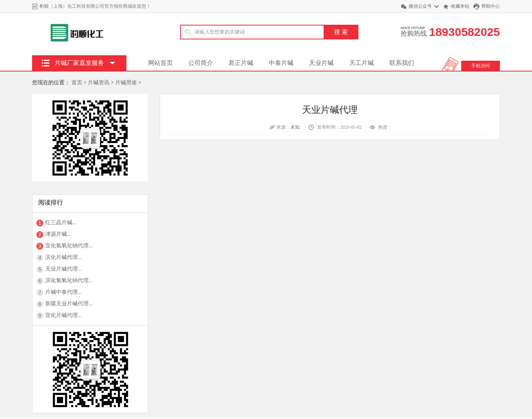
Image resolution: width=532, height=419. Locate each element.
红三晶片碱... (61, 222)
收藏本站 (460, 6)
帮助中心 (491, 6)
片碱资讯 (99, 83)
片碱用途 (126, 83)
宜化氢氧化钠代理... (69, 246)
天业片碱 (321, 63)
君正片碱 (241, 63)
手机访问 (481, 66)
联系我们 (402, 63)
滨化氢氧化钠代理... (69, 280)
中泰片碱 (281, 63)
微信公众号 (420, 6)
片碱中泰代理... (64, 292)
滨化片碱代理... (64, 257)
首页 (77, 83)
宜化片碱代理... (64, 315)
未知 (296, 127)
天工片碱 (361, 63)
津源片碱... (58, 234)
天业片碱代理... (64, 269)
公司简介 (201, 63)
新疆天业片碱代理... (69, 304)
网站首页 (160, 63)
